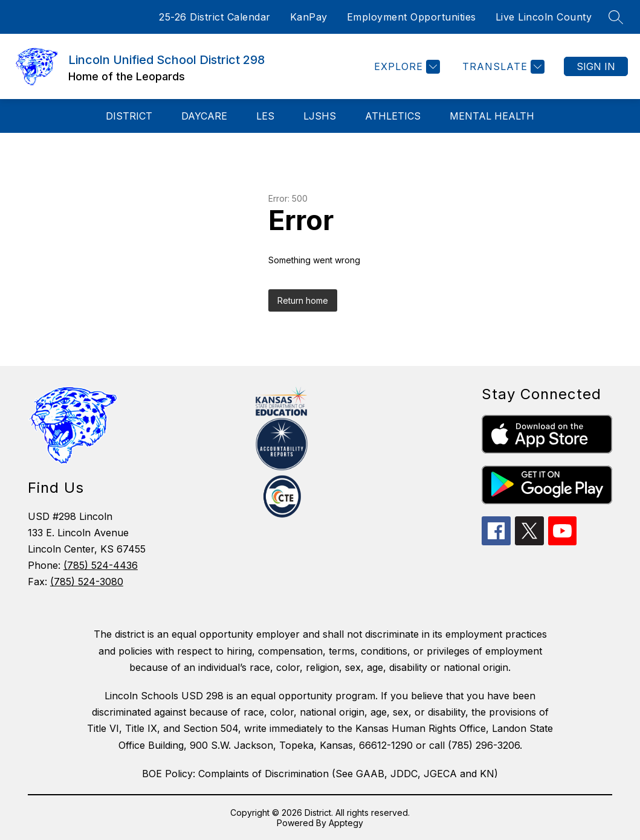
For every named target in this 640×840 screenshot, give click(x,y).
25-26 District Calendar (215, 17)
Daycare (204, 116)
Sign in (596, 66)
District (129, 116)
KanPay (309, 17)
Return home (303, 300)
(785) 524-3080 (87, 582)
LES (265, 116)
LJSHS (320, 116)
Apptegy (346, 823)
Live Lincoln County (544, 17)
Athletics (393, 116)
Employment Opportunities (412, 17)
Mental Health (492, 116)
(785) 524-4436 (101, 565)
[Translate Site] (502, 67)
